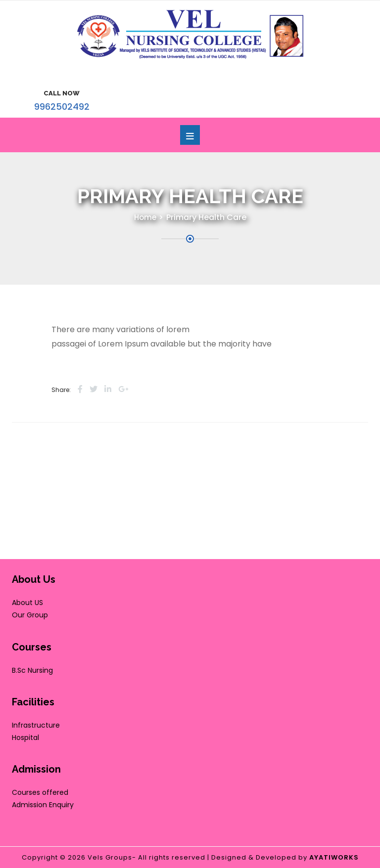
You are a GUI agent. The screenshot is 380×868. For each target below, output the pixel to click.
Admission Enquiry (43, 805)
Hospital (25, 738)
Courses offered (40, 792)
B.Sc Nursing (32, 670)
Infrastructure (36, 725)
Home (145, 217)
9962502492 (62, 107)
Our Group (30, 615)
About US (27, 603)
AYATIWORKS (334, 857)
